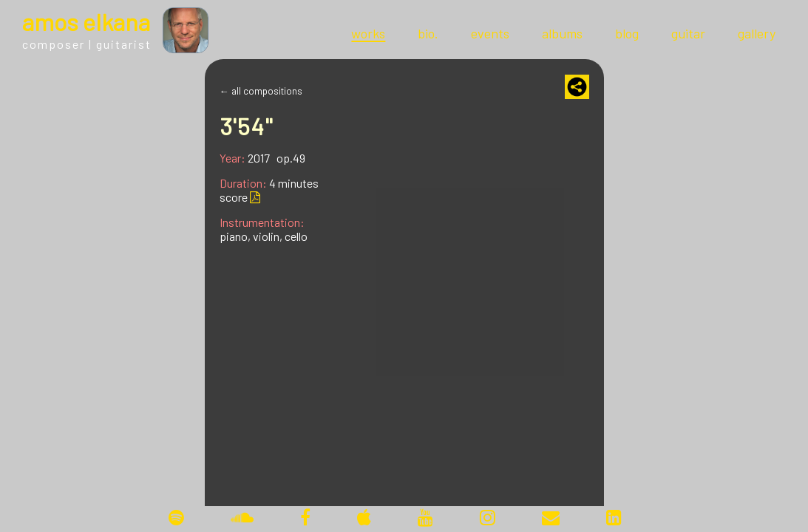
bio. (428, 33)
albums (562, 33)
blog (627, 33)
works (368, 33)
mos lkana (86, 21)
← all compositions (261, 91)
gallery (757, 33)
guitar (688, 33)
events (490, 33)
